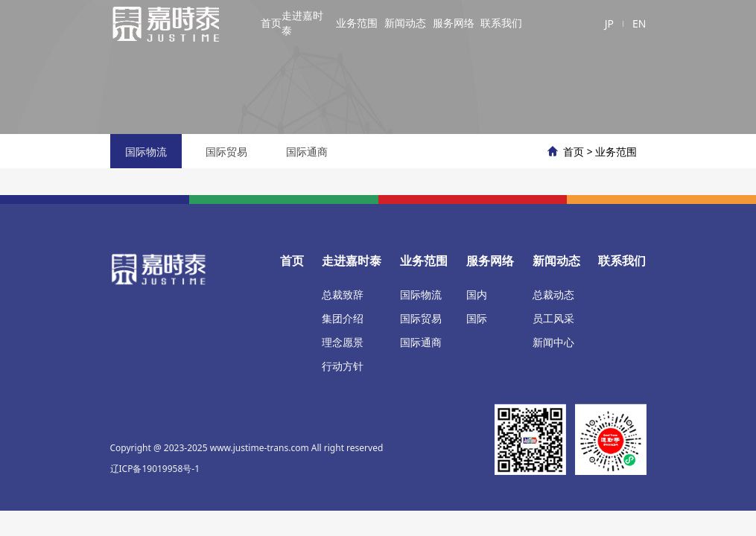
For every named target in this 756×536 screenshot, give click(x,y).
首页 (271, 23)
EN (639, 23)
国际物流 (146, 151)
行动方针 (343, 366)
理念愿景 (343, 342)
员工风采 (553, 318)
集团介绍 (343, 318)
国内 (477, 294)
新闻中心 (553, 342)
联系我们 (501, 23)
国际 (477, 318)
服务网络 (454, 23)
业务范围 (357, 23)
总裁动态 (553, 294)
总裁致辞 (343, 294)
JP (609, 23)
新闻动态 (405, 23)
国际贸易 (226, 151)
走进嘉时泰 (302, 23)
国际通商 (307, 151)
